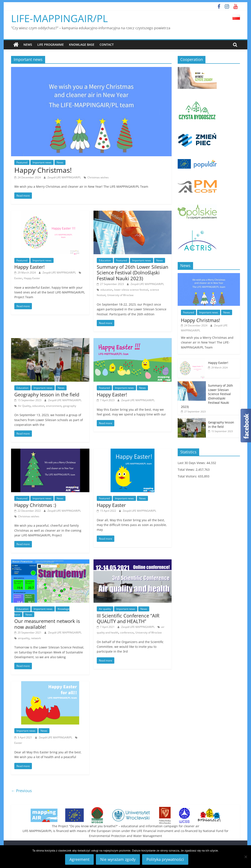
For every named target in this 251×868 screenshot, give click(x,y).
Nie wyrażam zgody (118, 859)
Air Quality (24, 406)
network (36, 638)
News (28, 45)
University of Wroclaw (120, 295)
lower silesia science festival (131, 289)
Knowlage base (82, 45)
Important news (42, 162)
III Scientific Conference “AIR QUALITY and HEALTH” (128, 618)
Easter (18, 278)
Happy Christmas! (43, 170)
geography (70, 406)
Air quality (105, 609)
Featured (22, 162)
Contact (107, 45)
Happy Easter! (30, 267)
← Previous (21, 790)
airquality (24, 638)
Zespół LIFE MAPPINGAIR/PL (65, 177)
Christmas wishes (98, 177)
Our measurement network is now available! (47, 624)
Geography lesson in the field (47, 394)
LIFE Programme (51, 45)
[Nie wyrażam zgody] (246, 857)
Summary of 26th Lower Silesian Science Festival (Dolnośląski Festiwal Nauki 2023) (133, 272)
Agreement (79, 859)
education (106, 289)
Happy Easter (32, 278)
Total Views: (187, 469)
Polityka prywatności (165, 859)
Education (105, 260)
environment (54, 406)
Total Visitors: (188, 476)
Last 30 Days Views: (192, 463)
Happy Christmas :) (35, 505)
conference (127, 632)
